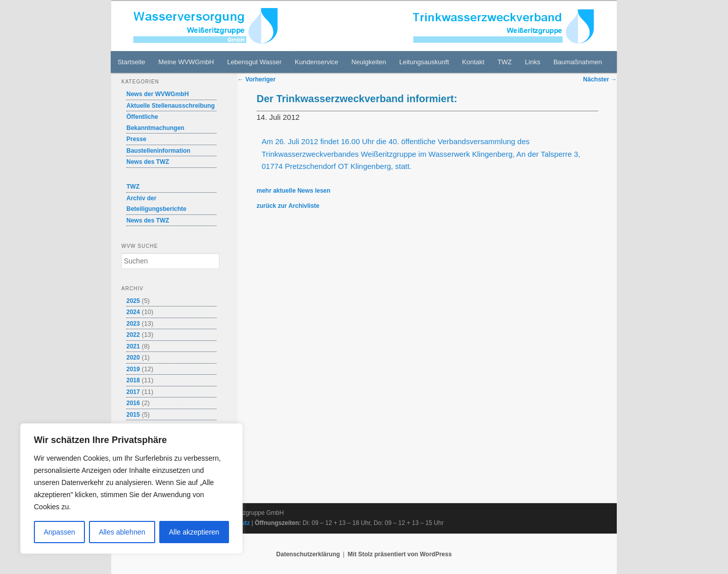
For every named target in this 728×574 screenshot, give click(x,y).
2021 (133, 346)
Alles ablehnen (122, 532)
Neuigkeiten (369, 62)
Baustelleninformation (158, 151)
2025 (133, 301)
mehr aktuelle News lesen (294, 191)
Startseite (131, 62)
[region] (131, 489)
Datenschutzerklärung (308, 554)
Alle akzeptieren (194, 532)
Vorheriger (257, 79)
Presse (136, 139)
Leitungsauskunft (424, 62)
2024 (133, 312)
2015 (133, 415)
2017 (133, 392)
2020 (133, 358)
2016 (133, 403)
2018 (133, 380)
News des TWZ (148, 162)
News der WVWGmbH (157, 94)
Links (532, 62)
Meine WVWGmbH (186, 62)
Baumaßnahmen (578, 62)
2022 (133, 335)
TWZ (505, 62)
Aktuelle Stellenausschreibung (171, 106)
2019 (133, 369)
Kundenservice (316, 62)
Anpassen (59, 532)
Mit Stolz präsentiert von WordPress (400, 554)
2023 (133, 324)
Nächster (600, 79)
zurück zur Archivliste (288, 206)
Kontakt (473, 62)
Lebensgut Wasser (254, 62)
